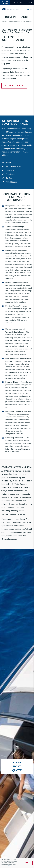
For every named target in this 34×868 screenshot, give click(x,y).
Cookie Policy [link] (7, 866)
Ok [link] (27, 863)
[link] (17, 3)
